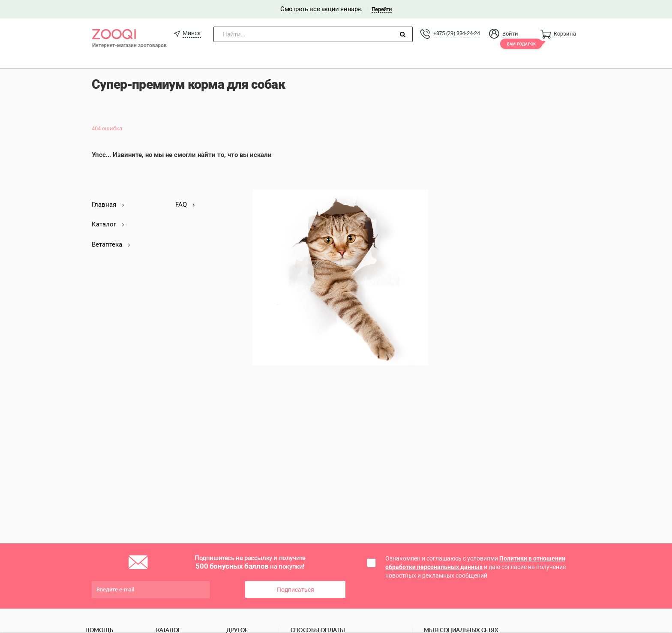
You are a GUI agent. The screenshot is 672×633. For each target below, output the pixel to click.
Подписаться (295, 590)
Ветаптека (111, 244)
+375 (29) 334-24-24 (456, 33)
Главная (108, 205)
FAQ (185, 205)
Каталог (108, 224)
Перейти (382, 9)
